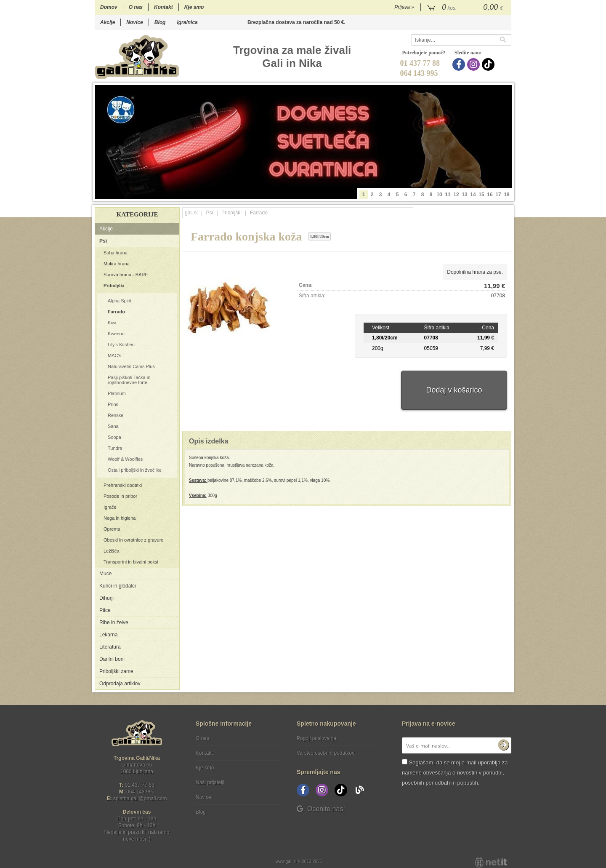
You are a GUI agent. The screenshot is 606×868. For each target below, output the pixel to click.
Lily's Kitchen (121, 345)
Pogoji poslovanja (316, 738)
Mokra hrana (117, 264)
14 (473, 195)
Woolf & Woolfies (125, 459)
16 (490, 195)
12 (456, 195)
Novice (134, 22)
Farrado (116, 312)
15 (481, 195)
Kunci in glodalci (118, 586)
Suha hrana (116, 253)
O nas (136, 7)
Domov (109, 7)
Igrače (110, 507)
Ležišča (111, 551)
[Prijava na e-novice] (503, 745)
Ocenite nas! (321, 809)
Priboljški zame (116, 671)
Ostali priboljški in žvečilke (135, 470)
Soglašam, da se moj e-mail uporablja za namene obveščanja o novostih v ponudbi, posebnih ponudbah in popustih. (455, 773)
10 (439, 195)
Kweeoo (116, 334)
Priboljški (114, 286)
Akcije (108, 22)
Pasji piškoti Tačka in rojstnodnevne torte (129, 380)
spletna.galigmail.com (140, 799)
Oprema (112, 529)
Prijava (404, 7)
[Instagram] (474, 64)
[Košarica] (466, 8)
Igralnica (187, 22)
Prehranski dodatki (123, 485)
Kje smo (194, 7)
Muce (105, 574)
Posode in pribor (120, 496)
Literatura (110, 647)
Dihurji (106, 598)
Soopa (114, 437)
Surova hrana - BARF (126, 275)
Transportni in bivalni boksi (131, 562)
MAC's (114, 355)
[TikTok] (489, 64)
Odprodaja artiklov (120, 684)
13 (464, 195)
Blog (160, 22)
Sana (113, 426)
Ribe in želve (114, 622)
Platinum (117, 393)
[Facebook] (460, 64)
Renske (116, 415)
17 (498, 195)
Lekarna (108, 635)
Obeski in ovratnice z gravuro (133, 540)
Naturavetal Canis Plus (131, 366)
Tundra (115, 448)
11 (448, 195)
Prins (113, 404)
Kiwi (112, 323)
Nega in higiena (120, 518)
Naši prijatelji (210, 783)
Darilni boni (112, 659)
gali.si (191, 213)
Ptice (105, 610)
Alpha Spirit (120, 301)
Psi (103, 241)
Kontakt (163, 7)
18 (506, 195)
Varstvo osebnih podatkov (326, 753)
